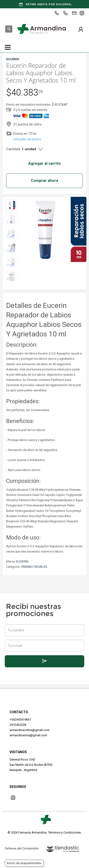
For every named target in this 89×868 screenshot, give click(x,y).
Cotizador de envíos (27, 139)
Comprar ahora (44, 181)
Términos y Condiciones (64, 832)
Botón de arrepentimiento (24, 863)
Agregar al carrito (44, 163)
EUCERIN (22, 561)
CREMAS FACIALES (34, 567)
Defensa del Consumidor (22, 848)
